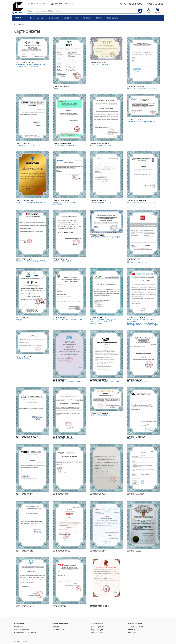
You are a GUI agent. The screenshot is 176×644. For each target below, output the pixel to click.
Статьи (99, 18)
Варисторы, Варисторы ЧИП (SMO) (141, 319)
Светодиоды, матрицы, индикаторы (31, 202)
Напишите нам (59, 630)
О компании (54, 18)
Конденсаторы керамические (28, 145)
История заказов (135, 630)
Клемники (131, 261)
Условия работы (71, 18)
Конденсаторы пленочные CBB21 (67, 382)
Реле (18, 439)
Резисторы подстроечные (101, 202)
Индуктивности (133, 321)
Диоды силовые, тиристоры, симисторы (65, 203)
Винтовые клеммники (99, 64)
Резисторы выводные (62, 261)
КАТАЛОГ (19, 18)
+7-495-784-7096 (133, 4)
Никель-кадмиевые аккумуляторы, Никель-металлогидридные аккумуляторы (104, 321)
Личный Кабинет (135, 627)
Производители (37, 18)
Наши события (96, 633)
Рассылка (132, 633)
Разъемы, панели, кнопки (64, 145)
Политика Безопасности (25, 633)
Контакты (87, 18)
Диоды (56, 88)
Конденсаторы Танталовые (27, 66)
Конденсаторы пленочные (101, 145)
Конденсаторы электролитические (141, 88)
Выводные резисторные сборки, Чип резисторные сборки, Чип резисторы (142, 324)
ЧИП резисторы (23, 358)
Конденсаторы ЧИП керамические (30, 64)
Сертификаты (113, 18)
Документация (96, 630)
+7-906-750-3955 (154, 4)
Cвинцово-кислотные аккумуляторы (31, 261)
